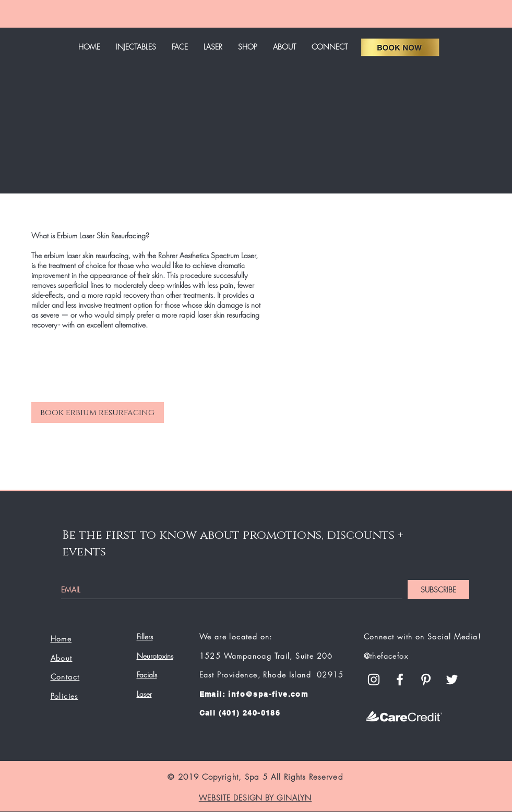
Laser (144, 694)
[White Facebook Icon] (400, 680)
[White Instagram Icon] (374, 680)
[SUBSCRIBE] (438, 590)
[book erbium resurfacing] (98, 413)
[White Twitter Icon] (452, 680)
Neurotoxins (155, 656)
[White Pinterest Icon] (426, 680)
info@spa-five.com (268, 694)
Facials (147, 675)
